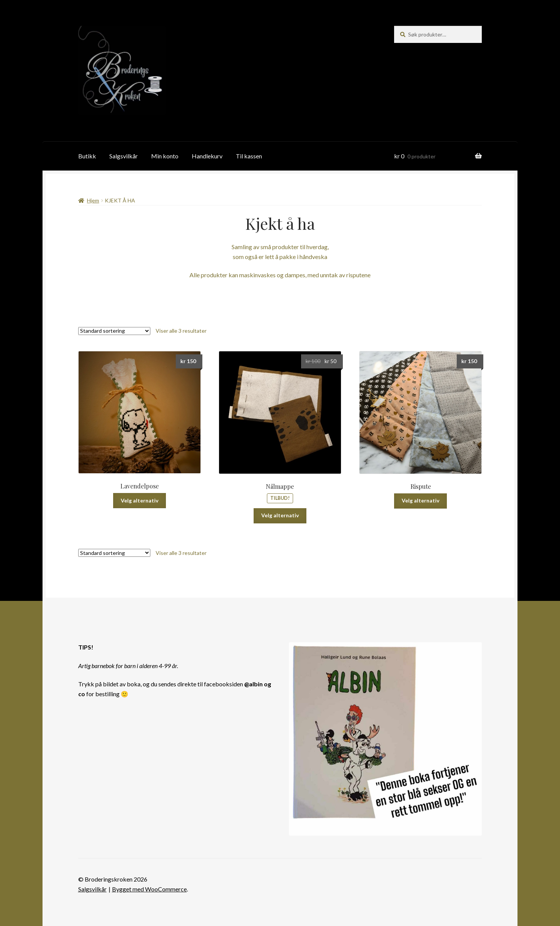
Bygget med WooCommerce (149, 889)
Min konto (165, 156)
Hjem (93, 200)
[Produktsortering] (114, 331)
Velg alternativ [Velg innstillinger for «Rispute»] (420, 500)
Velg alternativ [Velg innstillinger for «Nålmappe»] (280, 515)
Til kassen (249, 156)
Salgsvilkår (124, 156)
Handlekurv (207, 156)
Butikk (87, 156)
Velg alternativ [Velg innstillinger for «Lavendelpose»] (140, 500)
